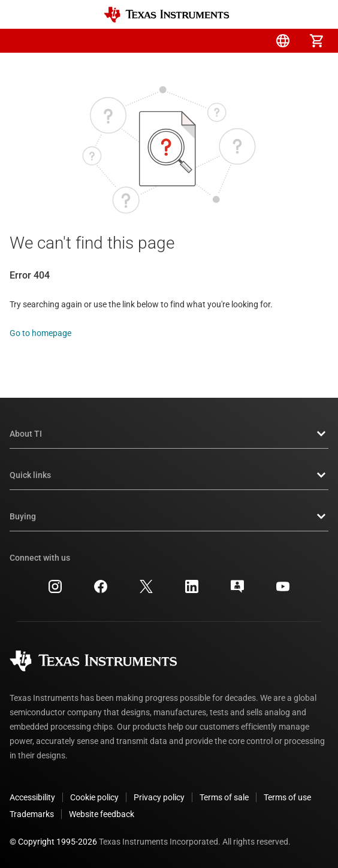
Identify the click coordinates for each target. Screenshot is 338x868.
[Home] (167, 15)
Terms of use (287, 797)
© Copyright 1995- (53, 842)
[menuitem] (216, 41)
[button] (22, 41)
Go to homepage (40, 333)
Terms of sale (224, 797)
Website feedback (102, 814)
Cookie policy (94, 797)
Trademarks (32, 814)
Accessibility (32, 797)
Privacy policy (159, 797)
